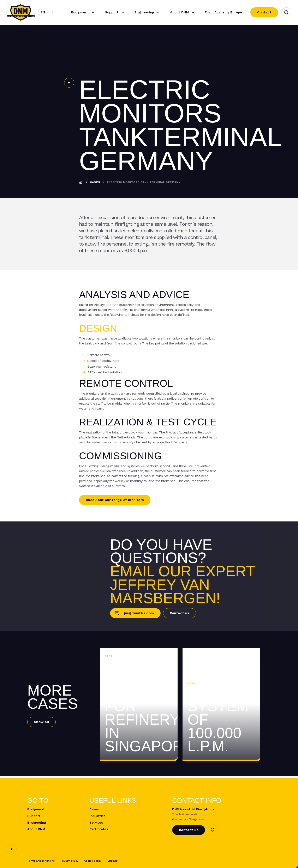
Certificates (99, 829)
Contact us (180, 613)
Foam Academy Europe (223, 12)
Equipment (83, 12)
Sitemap (113, 861)
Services (96, 823)
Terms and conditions (41, 861)
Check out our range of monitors (115, 500)
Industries (97, 816)
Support (115, 12)
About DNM (183, 12)
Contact (264, 12)
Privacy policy (69, 861)
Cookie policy (93, 861)
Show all (41, 722)
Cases (95, 182)
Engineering (148, 12)
